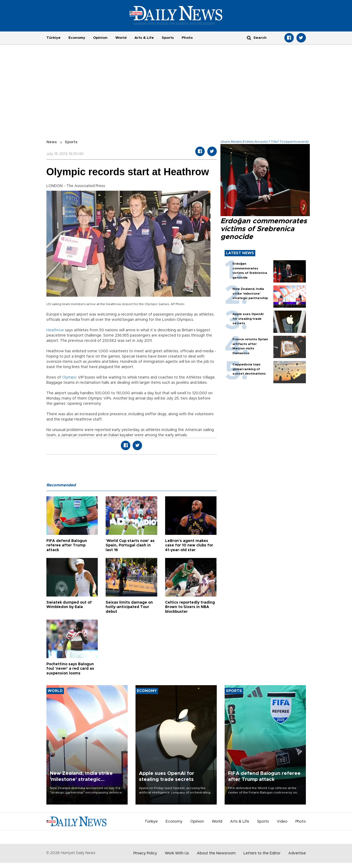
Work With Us (177, 853)
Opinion (100, 38)
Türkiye (53, 38)
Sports (168, 38)
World (121, 38)
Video (282, 822)
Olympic (69, 377)
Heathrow (55, 330)
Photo (187, 38)
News (52, 142)
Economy (77, 38)
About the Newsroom (216, 853)
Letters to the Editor (262, 853)
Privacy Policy (145, 853)
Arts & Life (144, 38)
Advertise (297, 853)
